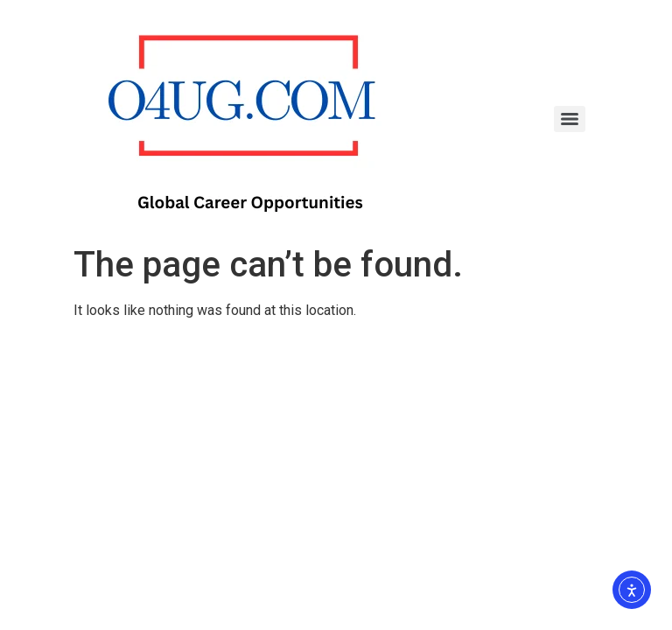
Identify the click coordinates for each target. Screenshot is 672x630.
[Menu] (570, 119)
